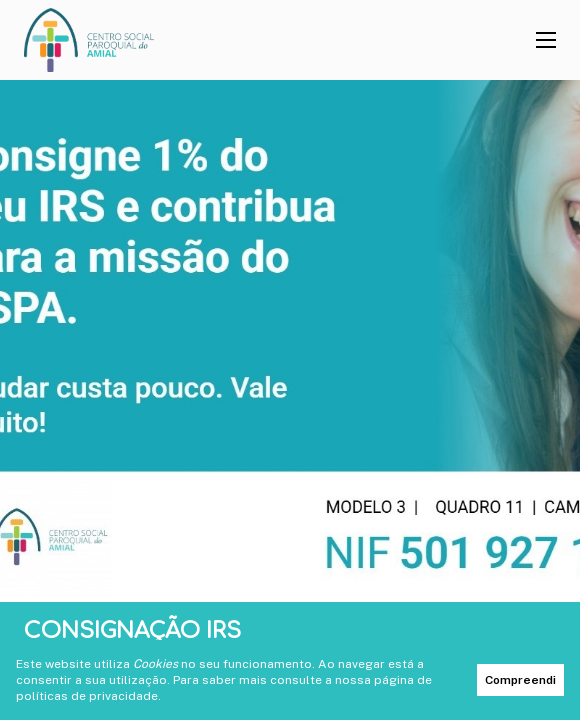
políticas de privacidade (87, 696)
